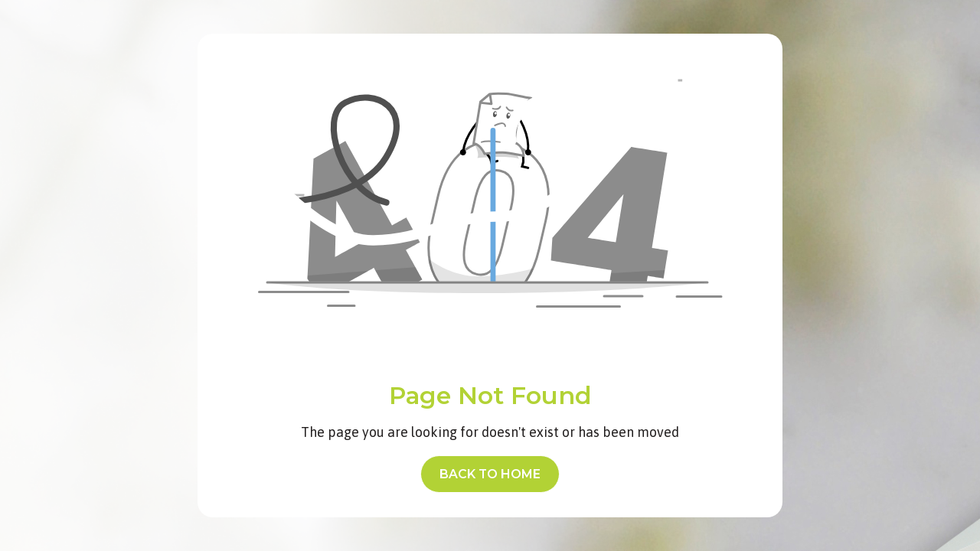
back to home (490, 474)
